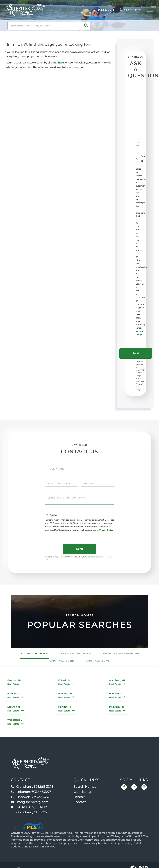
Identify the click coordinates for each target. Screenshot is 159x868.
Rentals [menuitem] (79, 797)
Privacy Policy (106, 530)
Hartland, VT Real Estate (116, 696)
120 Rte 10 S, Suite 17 (30, 810)
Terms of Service (106, 557)
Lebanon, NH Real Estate (14, 709)
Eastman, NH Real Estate (14, 682)
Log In (125, 10)
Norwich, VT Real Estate (65, 709)
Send (136, 353)
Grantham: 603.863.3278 (32, 787)
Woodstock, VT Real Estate (15, 722)
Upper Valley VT (97, 661)
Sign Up (137, 10)
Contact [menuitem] (80, 802)
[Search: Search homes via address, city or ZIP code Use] (49, 26)
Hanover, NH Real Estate (65, 696)
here (61, 63)
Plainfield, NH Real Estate (117, 709)
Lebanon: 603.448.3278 (31, 792)
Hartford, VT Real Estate (14, 696)
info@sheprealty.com (30, 802)
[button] (86, 26)
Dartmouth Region (34, 654)
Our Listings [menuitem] (83, 792)
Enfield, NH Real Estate (64, 682)
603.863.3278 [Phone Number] (104, 10)
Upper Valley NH (62, 661)
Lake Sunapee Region (75, 654)
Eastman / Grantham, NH (121, 654)
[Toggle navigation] (150, 10)
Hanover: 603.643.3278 (31, 797)
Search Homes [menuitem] (85, 787)
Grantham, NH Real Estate (117, 682)
